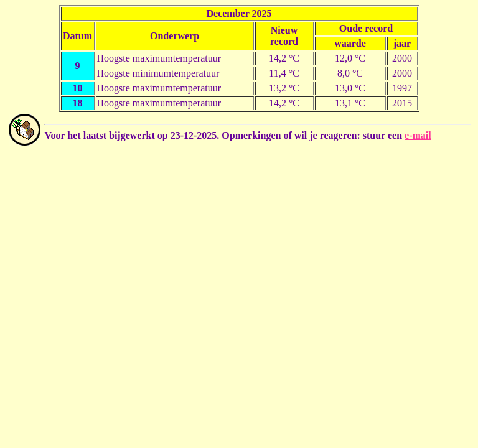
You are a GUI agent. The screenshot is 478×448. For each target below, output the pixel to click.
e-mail (418, 135)
